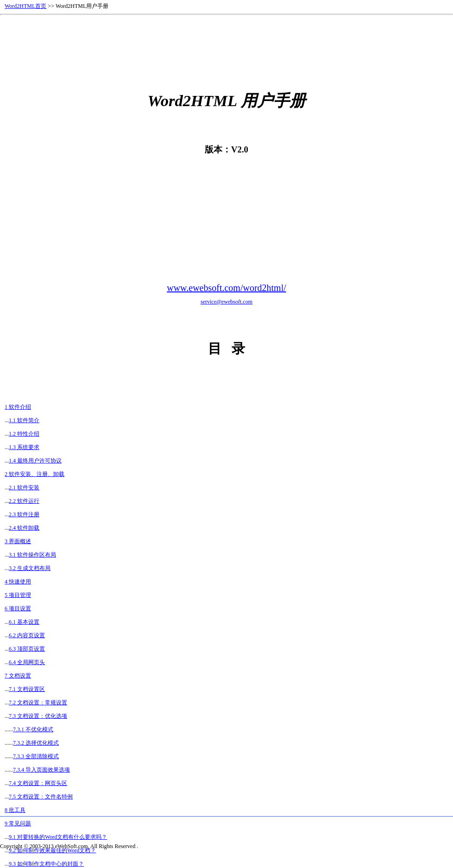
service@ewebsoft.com (226, 302)
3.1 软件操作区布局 (32, 555)
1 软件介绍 (18, 407)
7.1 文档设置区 (27, 689)
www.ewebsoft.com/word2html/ (226, 288)
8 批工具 (15, 810)
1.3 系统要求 (24, 447)
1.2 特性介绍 (24, 434)
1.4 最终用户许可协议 (35, 461)
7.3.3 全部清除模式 (36, 756)
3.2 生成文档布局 (30, 568)
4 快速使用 (18, 582)
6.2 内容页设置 (27, 635)
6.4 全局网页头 (27, 662)
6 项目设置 (18, 608)
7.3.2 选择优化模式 (36, 743)
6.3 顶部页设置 (27, 649)
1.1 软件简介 (24, 420)
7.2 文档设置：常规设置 (38, 703)
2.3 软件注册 (24, 514)
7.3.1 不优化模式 (33, 729)
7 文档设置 (18, 676)
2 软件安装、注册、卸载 (35, 474)
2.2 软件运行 (24, 501)
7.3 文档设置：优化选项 (38, 716)
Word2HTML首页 (25, 6)
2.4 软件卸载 (24, 528)
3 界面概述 (18, 541)
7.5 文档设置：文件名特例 (41, 797)
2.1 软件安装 (24, 488)
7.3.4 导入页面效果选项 (41, 770)
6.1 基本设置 (24, 622)
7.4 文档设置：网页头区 (38, 783)
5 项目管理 (18, 595)
